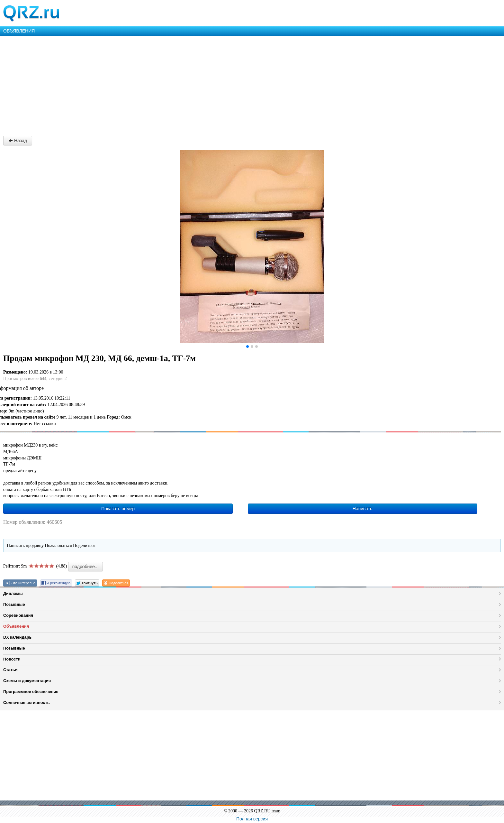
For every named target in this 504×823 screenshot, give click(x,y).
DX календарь (17, 637)
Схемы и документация (27, 681)
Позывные (14, 604)
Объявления (16, 626)
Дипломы (13, 593)
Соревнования (18, 615)
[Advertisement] (193, 84)
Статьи (10, 670)
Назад (18, 141)
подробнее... (85, 567)
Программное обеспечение (31, 692)
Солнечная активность (27, 703)
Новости (12, 659)
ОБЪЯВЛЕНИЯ (19, 31)
